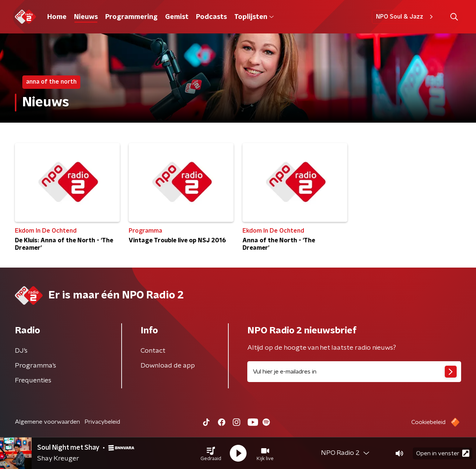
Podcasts (211, 17)
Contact (153, 351)
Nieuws (86, 17)
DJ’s (21, 351)
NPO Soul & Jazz (406, 17)
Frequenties (33, 381)
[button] (211, 453)
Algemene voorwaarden (47, 422)
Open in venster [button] (443, 453)
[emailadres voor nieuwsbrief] (354, 372)
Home (57, 17)
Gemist (177, 17)
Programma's (36, 366)
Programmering (131, 17)
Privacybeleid (102, 422)
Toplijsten (254, 17)
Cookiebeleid (428, 422)
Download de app (168, 366)
